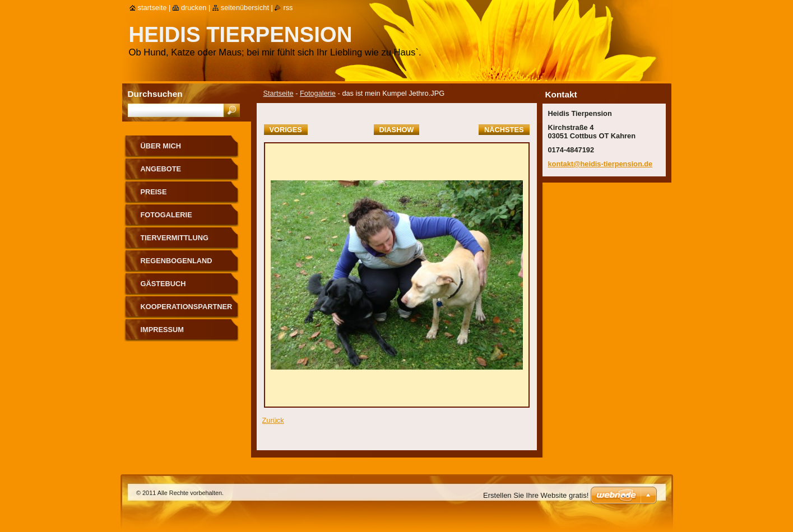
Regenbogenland (177, 261)
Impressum (163, 330)
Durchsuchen (155, 94)
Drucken (194, 8)
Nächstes (504, 130)
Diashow (397, 130)
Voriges (286, 130)
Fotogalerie (318, 93)
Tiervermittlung (175, 238)
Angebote (161, 169)
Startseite (279, 93)
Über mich (161, 146)
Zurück (273, 420)
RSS (288, 8)
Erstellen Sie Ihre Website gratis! (536, 495)
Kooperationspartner (187, 307)
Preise (154, 192)
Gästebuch (163, 284)
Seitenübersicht (245, 8)
